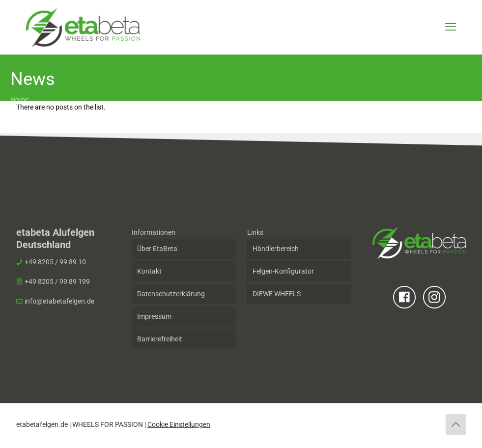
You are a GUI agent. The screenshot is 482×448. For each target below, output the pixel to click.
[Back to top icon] (456, 424)
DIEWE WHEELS (277, 294)
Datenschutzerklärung (171, 294)
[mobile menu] (451, 27)
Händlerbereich (276, 249)
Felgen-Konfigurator (283, 271)
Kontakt (149, 271)
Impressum (154, 316)
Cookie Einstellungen (179, 424)
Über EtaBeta (157, 249)
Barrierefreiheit (160, 339)
